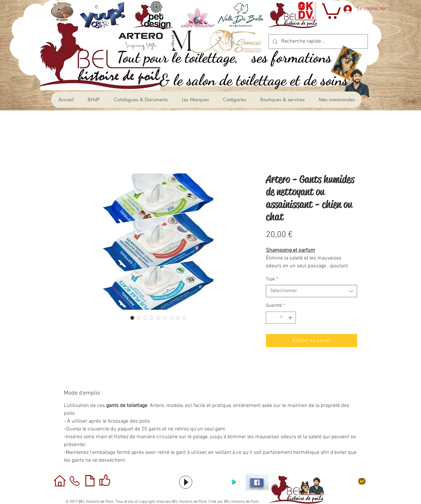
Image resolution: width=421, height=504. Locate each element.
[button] (331, 10)
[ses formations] (299, 57)
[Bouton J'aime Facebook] (210, 482)
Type (272, 279)
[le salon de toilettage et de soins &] (261, 80)
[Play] (186, 482)
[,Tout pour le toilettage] (185, 57)
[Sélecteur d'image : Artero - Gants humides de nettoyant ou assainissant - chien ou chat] (132, 318)
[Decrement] (271, 318)
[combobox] (312, 291)
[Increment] (291, 318)
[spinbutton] (281, 318)
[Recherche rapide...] (318, 42)
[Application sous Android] (234, 482)
